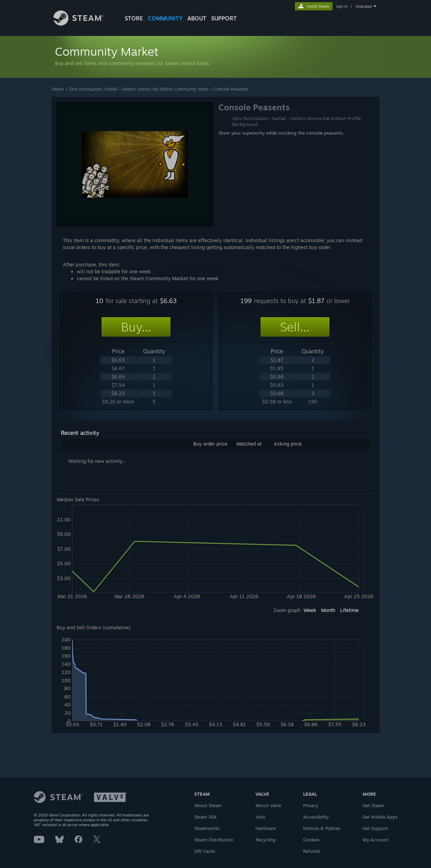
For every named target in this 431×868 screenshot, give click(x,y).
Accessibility (316, 817)
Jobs (260, 817)
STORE (134, 18)
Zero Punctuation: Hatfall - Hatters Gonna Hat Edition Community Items (139, 89)
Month (328, 610)
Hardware (266, 828)
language (364, 6)
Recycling (265, 840)
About (197, 18)
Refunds (312, 851)
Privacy (311, 805)
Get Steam (373, 805)
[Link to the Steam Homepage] (84, 24)
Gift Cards (205, 851)
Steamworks (207, 828)
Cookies (311, 840)
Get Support (375, 828)
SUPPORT (224, 18)
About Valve (268, 805)
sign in (342, 6)
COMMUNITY (165, 18)
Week (310, 610)
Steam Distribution (214, 840)
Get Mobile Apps (380, 817)
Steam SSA (205, 817)
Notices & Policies (322, 828)
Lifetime (349, 610)
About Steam (208, 805)
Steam (58, 89)
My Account (376, 840)
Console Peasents (231, 89)
